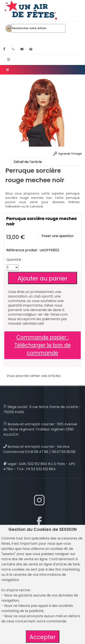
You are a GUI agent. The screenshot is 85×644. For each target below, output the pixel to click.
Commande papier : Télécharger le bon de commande (43, 345)
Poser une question (58, 236)
